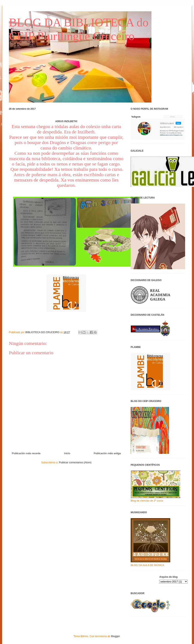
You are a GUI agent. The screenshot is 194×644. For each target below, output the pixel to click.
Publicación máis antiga (107, 453)
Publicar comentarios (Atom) (75, 462)
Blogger (115, 636)
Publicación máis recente (26, 453)
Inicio (67, 453)
